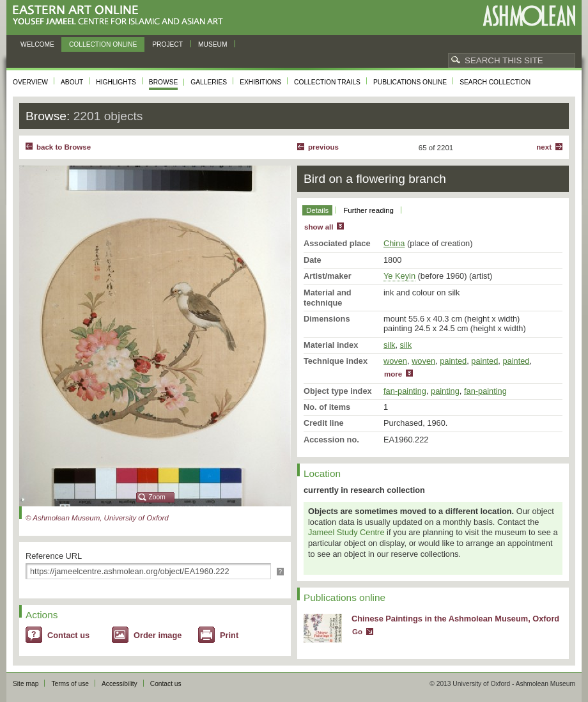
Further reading (368, 210)
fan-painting (405, 391)
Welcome (37, 44)
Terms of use (70, 684)
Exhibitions (260, 82)
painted (453, 361)
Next (544, 147)
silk (389, 345)
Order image (158, 635)
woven (395, 361)
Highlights (116, 82)
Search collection (495, 82)
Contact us (68, 635)
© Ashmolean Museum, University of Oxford (97, 518)
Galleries (209, 82)
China (394, 243)
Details (317, 210)
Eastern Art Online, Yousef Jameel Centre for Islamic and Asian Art (121, 16)
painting (445, 391)
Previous (323, 147)
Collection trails (327, 82)
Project (167, 44)
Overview (30, 82)
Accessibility (120, 684)
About (72, 82)
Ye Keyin (399, 276)
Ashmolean (529, 16)
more (393, 374)
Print (229, 635)
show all (319, 227)
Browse (164, 82)
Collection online (103, 44)
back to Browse (64, 147)
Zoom (157, 497)
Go (357, 632)
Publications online (410, 82)
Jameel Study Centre (346, 532)
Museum (213, 44)
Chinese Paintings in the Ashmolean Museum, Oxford (455, 619)
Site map (26, 684)
